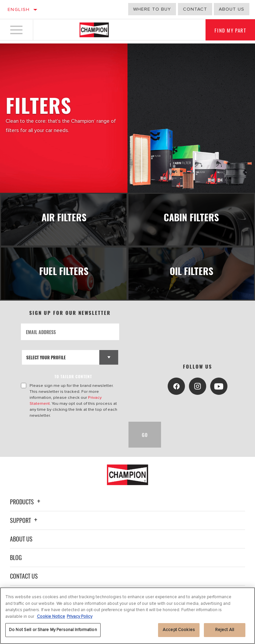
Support (25, 519)
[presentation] (72, 433)
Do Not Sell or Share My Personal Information (53, 630)
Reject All (225, 630)
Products (26, 500)
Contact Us (24, 574)
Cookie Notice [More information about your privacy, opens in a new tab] (51, 616)
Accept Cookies (179, 630)
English (19, 9)
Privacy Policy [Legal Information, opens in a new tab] (80, 616)
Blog (16, 556)
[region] (127, 616)
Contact (195, 9)
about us (232, 9)
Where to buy (152, 9)
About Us (21, 537)
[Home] (94, 31)
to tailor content (74, 375)
